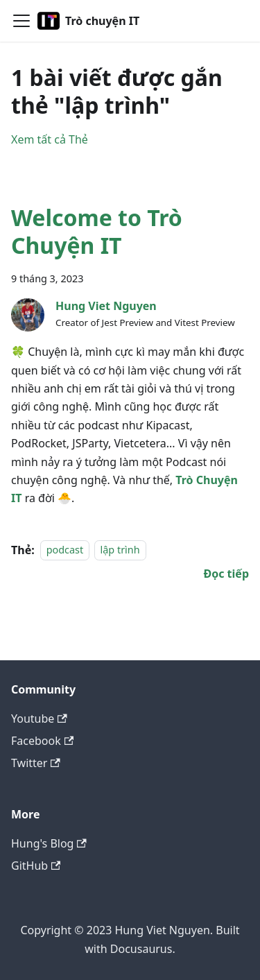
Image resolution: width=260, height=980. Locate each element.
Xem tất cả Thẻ (50, 139)
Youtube (39, 719)
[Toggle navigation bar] (21, 21)
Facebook (42, 741)
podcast (65, 550)
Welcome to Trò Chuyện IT (97, 231)
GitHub (36, 866)
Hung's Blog (49, 843)
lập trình (120, 550)
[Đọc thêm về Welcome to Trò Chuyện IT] (226, 574)
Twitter (36, 763)
